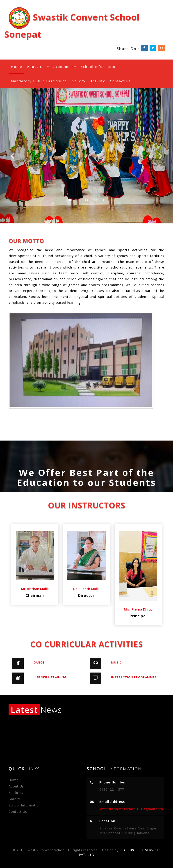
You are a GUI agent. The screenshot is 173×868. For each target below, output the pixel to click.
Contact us (120, 81)
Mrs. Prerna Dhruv (138, 609)
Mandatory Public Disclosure (39, 81)
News (35, 710)
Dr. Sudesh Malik (86, 589)
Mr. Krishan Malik (35, 589)
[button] (13, 156)
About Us (38, 67)
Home (18, 66)
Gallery (79, 81)
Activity (98, 81)
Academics (65, 67)
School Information (99, 67)
